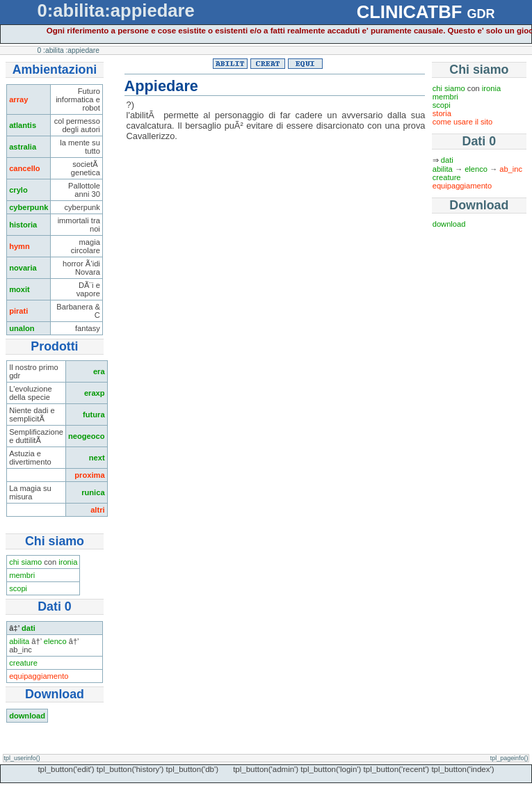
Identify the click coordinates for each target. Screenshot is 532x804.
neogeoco (87, 436)
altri (97, 510)
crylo (18, 190)
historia (23, 225)
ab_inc (511, 169)
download (27, 716)
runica (93, 492)
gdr (481, 12)
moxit (19, 289)
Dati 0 (479, 141)
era (99, 371)
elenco (55, 641)
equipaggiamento (39, 676)
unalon (22, 328)
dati (29, 628)
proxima (89, 475)
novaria (23, 268)
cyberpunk (29, 207)
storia (442, 113)
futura (94, 415)
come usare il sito (463, 122)
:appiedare (83, 50)
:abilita (54, 50)
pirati (18, 311)
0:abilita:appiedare (116, 10)
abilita (19, 641)
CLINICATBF (410, 12)
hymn (19, 246)
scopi (18, 588)
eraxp (95, 393)
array (18, 99)
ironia (68, 562)
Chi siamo (479, 70)
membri (22, 575)
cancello (25, 168)
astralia (23, 147)
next (97, 458)
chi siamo (25, 562)
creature (23, 663)
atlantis (23, 125)
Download (479, 205)
